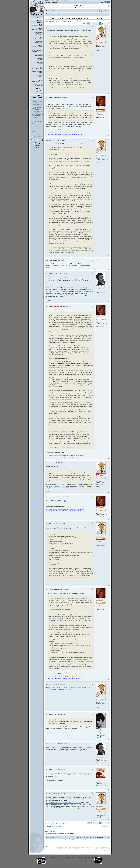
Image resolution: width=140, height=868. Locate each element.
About (37, 148)
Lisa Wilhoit (40, 61)
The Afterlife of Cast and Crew (37, 31)
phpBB (72, 840)
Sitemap (37, 143)
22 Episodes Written (38, 125)
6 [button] (104, 23)
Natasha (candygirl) (100, 107)
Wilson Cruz (40, 57)
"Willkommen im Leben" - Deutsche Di (38, 45)
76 (99, 289)
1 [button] (94, 23)
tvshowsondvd (61, 101)
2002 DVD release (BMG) (38, 84)
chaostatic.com (66, 732)
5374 (100, 114)
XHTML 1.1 (68, 863)
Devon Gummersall (39, 56)
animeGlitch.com (57, 732)
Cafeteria (54, 2)
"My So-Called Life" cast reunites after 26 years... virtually (37, 128)
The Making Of (40, 76)
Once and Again (39, 74)
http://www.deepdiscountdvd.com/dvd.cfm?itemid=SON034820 (63, 802)
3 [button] (98, 23)
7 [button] (107, 23)
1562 (100, 46)
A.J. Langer (40, 60)
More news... (38, 118)
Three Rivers (38, 98)
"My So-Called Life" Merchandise (39, 86)
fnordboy (98, 729)
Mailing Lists (39, 88)
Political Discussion (39, 43)
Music (41, 37)
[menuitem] (55, 11)
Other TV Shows (39, 35)
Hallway (40, 18)
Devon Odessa (40, 62)
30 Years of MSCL (38, 123)
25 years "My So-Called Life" (38, 105)
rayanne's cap (38, 131)
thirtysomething (40, 75)
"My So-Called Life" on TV (37, 30)
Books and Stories (39, 39)
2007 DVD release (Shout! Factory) (37, 80)
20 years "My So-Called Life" (38, 112)
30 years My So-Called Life (38, 102)
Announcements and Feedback (36, 26)
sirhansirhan (99, 286)
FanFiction (40, 28)
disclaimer (88, 861)
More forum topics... (38, 136)
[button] (88, 24)
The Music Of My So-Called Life (37, 69)
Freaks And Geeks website (55, 618)
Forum (59, 2)
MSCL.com (48, 2)
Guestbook (39, 92)
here (65, 501)
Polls (41, 93)
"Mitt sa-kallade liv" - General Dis (37, 47)
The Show (41, 27)
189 (100, 782)
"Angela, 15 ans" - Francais (37, 49)
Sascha (97, 39)
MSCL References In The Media (38, 67)
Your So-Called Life (39, 40)
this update (68, 106)
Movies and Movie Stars (38, 36)
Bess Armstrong (39, 65)
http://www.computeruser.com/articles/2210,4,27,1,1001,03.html (65, 147)
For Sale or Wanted (39, 34)
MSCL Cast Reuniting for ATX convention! (38, 115)
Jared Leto (40, 54)
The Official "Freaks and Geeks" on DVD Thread (77, 18)
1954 (100, 732)
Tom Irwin (41, 63)
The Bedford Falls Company (37, 71)
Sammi (97, 779)
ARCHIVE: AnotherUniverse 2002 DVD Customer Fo (37, 51)
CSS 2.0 (73, 863)
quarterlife (41, 73)
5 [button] (102, 23)
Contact (37, 145)
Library (40, 20)
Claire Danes (40, 53)
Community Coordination (38, 32)
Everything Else (39, 41)
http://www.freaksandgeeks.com (62, 277)
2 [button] (96, 23)
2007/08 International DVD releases (37, 82)
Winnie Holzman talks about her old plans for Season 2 (37, 108)
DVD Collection (49, 732)
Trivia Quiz (40, 90)
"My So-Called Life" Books (37, 78)
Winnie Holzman (39, 58)
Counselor (39, 95)
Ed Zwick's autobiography (37, 134)
